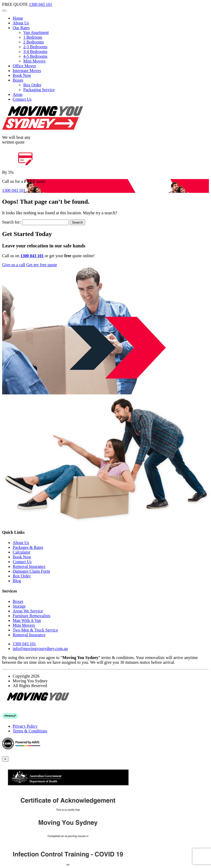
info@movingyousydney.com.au (40, 649)
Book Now (22, 75)
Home (18, 18)
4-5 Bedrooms (35, 56)
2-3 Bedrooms (35, 47)
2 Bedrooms (34, 42)
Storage (19, 606)
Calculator (22, 552)
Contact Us (22, 99)
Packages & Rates (28, 547)
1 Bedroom (33, 37)
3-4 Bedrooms (35, 52)
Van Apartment (36, 32)
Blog (17, 581)
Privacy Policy (25, 726)
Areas (18, 94)
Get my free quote (42, 265)
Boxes (18, 80)
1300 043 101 (40, 4)
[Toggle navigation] (4, 11)
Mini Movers (34, 61)
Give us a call (14, 265)
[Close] (5, 759)
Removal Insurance (29, 566)
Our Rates (21, 28)
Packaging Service (39, 90)
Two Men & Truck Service (35, 630)
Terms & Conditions (30, 731)
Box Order (32, 85)
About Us (21, 23)
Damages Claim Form (31, 571)
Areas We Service (28, 611)
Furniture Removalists (32, 616)
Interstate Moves (27, 71)
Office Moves (24, 66)
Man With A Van (27, 620)
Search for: (12, 222)
